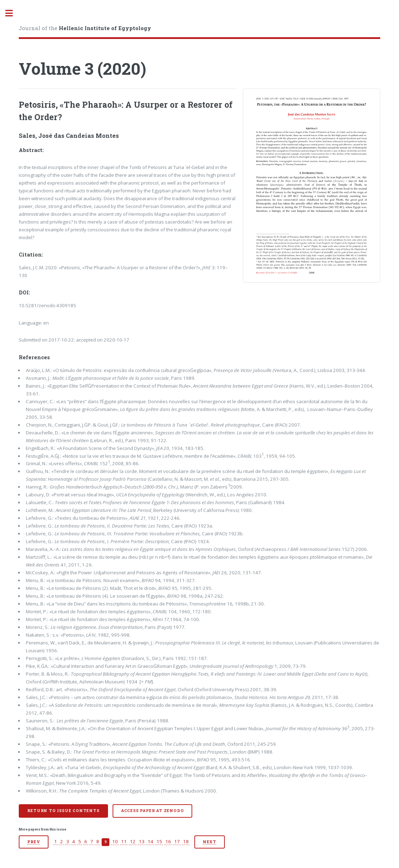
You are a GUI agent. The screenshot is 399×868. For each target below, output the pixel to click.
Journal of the (85, 28)
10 (115, 841)
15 (159, 841)
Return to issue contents (63, 811)
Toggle (13, 13)
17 (177, 841)
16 (168, 841)
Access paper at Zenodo (153, 811)
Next (210, 842)
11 (124, 841)
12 (133, 841)
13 (142, 841)
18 (186, 841)
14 (150, 841)
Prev (33, 842)
